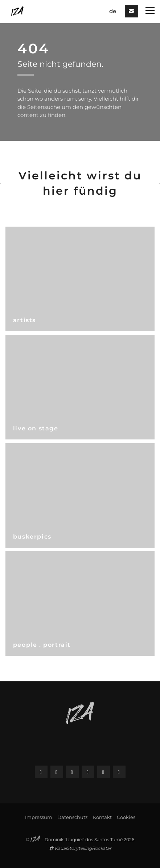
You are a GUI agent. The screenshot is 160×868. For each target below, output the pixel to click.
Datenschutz (73, 817)
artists (24, 320)
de (113, 11)
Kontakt (102, 817)
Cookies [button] (126, 817)
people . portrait (42, 645)
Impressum (39, 817)
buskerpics (32, 537)
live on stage (36, 428)
